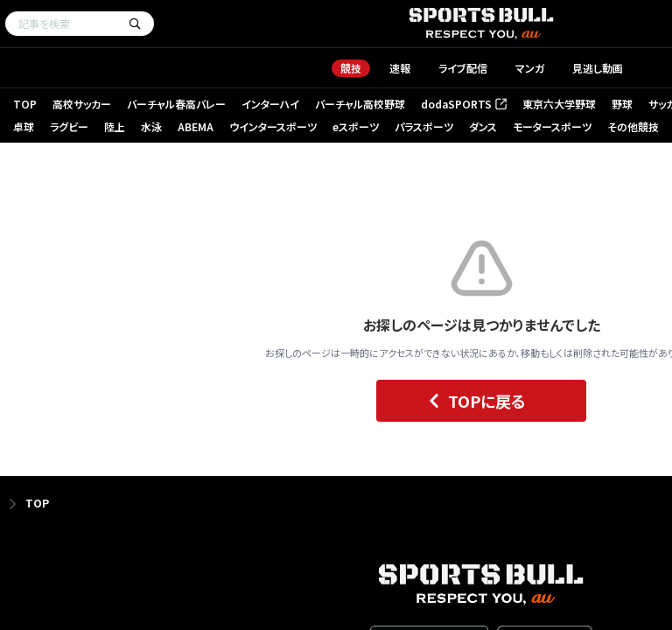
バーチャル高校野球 (360, 104)
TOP (25, 104)
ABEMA (196, 126)
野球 (622, 104)
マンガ (530, 68)
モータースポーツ (552, 126)
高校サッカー (82, 104)
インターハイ (270, 104)
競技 (351, 68)
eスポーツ (356, 126)
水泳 (151, 126)
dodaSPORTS (464, 104)
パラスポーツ (424, 126)
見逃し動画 (598, 68)
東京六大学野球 (559, 104)
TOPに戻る (473, 401)
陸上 (115, 126)
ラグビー (69, 126)
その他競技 (633, 126)
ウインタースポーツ (273, 126)
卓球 (24, 126)
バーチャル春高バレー (176, 104)
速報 (400, 68)
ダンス (483, 126)
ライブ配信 (463, 68)
